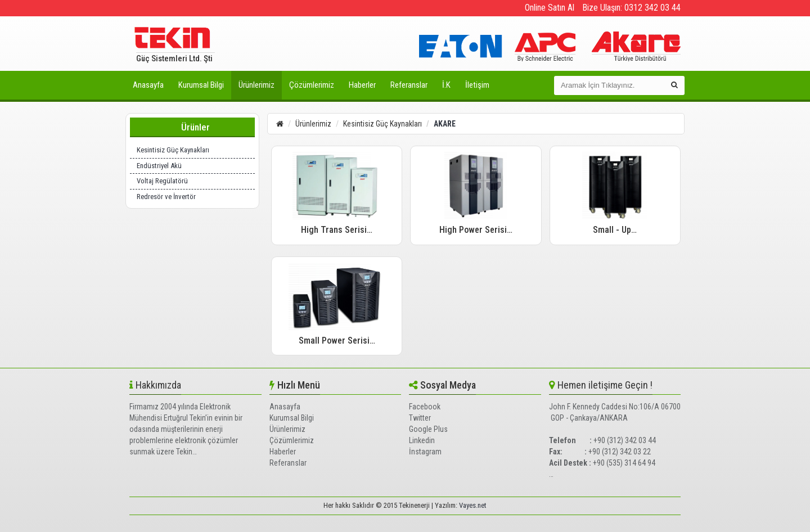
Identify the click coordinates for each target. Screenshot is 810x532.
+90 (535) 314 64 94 (624, 463)
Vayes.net (473, 505)
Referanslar (409, 85)
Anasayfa (148, 85)
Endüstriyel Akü (159, 166)
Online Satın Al (550, 8)
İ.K (446, 85)
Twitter (420, 418)
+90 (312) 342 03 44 (625, 440)
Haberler (362, 85)
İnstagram (425, 452)
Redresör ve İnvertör (166, 197)
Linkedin (422, 440)
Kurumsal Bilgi (201, 85)
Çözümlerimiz (312, 85)
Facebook (425, 407)
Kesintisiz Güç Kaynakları (173, 150)
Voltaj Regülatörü (162, 181)
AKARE (445, 124)
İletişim (477, 85)
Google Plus (428, 429)
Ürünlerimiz (256, 85)
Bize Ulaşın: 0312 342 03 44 (631, 8)
